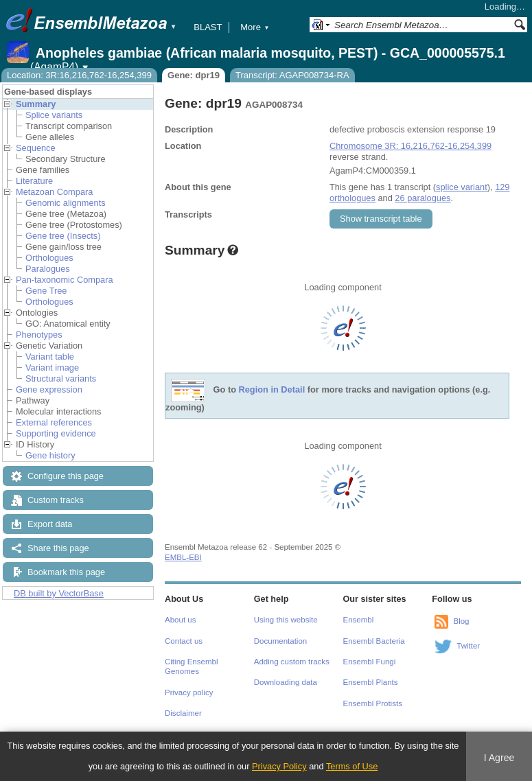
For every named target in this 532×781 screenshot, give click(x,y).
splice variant (462, 187)
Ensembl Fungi (370, 662)
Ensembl (359, 620)
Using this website (286, 620)
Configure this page (66, 476)
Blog (461, 621)
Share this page (58, 548)
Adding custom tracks (292, 662)
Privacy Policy (279, 766)
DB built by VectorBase (59, 593)
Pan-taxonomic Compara (65, 280)
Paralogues (48, 269)
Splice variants (54, 115)
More (255, 27)
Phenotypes (39, 335)
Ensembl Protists (373, 703)
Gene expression (49, 389)
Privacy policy (189, 692)
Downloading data (286, 682)
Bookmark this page (66, 572)
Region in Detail (272, 390)
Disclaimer (183, 713)
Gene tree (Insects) (63, 236)
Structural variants (61, 378)
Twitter (468, 646)
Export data (50, 524)
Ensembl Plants (371, 682)
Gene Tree (46, 291)
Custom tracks (56, 500)
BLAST (208, 27)
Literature (34, 181)
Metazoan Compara (54, 192)
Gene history (50, 455)
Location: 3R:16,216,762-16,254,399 (79, 75)
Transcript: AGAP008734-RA (292, 75)
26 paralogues (423, 198)
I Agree (499, 758)
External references (54, 422)
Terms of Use (352, 766)
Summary (36, 104)
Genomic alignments (66, 203)
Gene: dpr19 (194, 75)
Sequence (36, 148)
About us (180, 620)
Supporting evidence (56, 433)
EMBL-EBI (183, 557)
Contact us (184, 641)
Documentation (280, 641)
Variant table (50, 357)
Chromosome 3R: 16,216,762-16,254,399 (410, 146)
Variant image (52, 368)
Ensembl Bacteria (374, 641)
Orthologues (49, 258)
